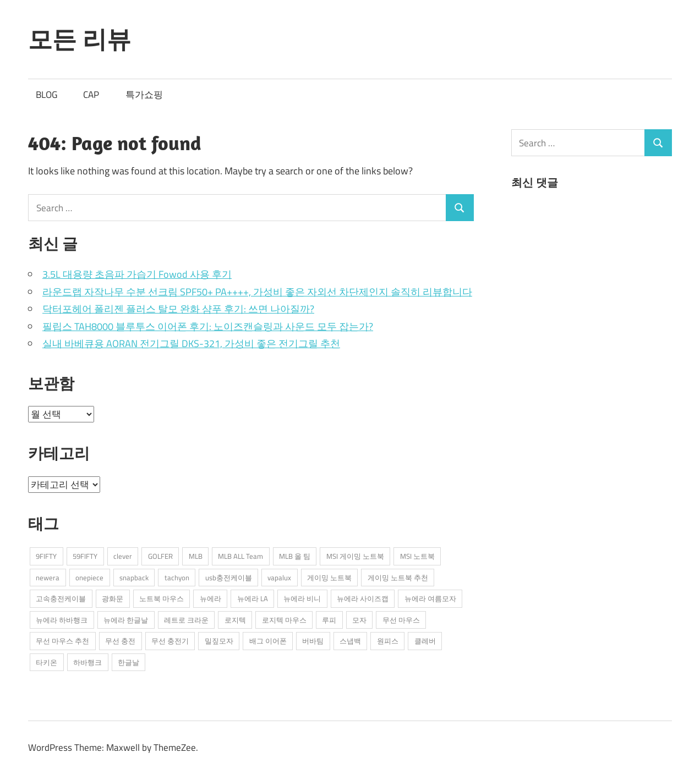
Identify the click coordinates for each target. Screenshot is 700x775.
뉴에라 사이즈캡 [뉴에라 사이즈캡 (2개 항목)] (363, 598)
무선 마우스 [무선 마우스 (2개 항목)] (401, 620)
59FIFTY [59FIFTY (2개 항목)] (85, 556)
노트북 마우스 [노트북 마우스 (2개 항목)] (162, 598)
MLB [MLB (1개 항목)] (196, 556)
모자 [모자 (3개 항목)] (359, 620)
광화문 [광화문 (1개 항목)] (113, 598)
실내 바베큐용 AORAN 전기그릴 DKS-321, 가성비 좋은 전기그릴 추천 (191, 343)
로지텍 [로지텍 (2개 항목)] (235, 620)
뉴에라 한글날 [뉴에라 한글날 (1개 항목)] (126, 620)
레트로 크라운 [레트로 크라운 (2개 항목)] (186, 620)
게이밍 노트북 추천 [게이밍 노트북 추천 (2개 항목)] (398, 578)
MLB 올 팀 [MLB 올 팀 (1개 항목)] (295, 556)
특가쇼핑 (144, 95)
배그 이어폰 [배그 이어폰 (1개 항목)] (268, 641)
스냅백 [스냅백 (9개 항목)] (350, 641)
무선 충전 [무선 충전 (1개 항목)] (120, 641)
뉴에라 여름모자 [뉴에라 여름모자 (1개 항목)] (430, 598)
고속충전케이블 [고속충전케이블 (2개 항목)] (61, 598)
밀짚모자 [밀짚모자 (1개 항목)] (219, 641)
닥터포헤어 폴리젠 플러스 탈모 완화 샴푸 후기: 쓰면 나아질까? (178, 309)
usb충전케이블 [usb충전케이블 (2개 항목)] (229, 578)
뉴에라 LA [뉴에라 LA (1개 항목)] (253, 598)
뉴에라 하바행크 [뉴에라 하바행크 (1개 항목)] (62, 620)
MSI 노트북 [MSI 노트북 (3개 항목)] (417, 556)
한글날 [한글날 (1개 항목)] (128, 662)
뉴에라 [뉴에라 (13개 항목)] (210, 598)
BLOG (47, 95)
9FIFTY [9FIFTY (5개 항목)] (46, 556)
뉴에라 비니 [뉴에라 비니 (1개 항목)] (302, 598)
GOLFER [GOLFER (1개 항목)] (160, 556)
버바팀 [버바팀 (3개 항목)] (313, 641)
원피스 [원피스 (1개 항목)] (388, 641)
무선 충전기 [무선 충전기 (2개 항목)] (170, 641)
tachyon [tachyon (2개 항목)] (177, 578)
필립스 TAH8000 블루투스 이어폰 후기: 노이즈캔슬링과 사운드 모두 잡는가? (208, 326)
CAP (91, 95)
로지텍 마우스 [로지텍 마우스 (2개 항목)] (284, 620)
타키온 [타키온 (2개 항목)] (47, 662)
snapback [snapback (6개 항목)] (134, 578)
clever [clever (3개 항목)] (123, 556)
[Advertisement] (594, 287)
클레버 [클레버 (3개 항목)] (425, 641)
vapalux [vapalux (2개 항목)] (279, 578)
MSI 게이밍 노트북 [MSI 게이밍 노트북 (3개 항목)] (355, 556)
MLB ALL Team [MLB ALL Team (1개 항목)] (240, 556)
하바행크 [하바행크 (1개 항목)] (87, 662)
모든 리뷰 (80, 39)
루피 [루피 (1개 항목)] (329, 620)
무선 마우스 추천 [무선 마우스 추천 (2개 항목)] (62, 641)
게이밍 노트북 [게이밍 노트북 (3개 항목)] (329, 578)
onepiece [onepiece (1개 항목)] (89, 578)
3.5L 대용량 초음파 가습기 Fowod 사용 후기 (137, 274)
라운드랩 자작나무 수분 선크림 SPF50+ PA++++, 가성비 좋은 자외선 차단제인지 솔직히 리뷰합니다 (257, 292)
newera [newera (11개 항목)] (48, 578)
